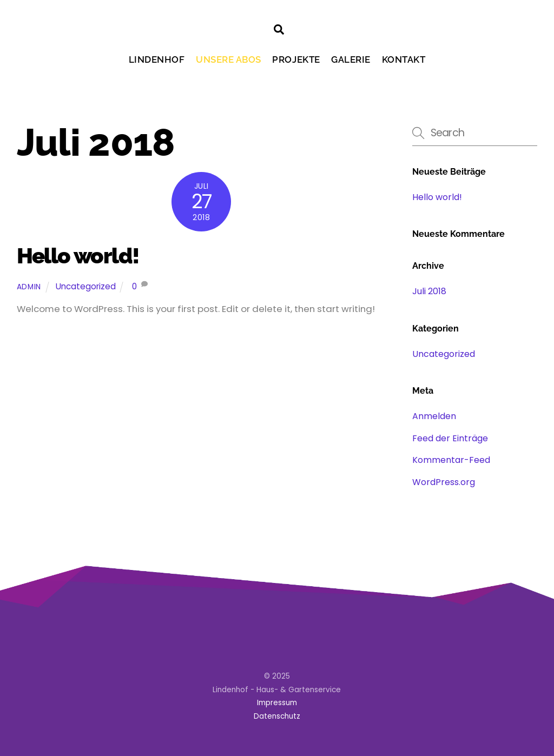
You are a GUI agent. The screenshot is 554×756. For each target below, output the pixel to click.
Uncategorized (86, 286)
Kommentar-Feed (451, 460)
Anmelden (434, 416)
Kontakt (404, 59)
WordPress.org (444, 482)
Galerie (351, 59)
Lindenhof (157, 59)
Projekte (296, 59)
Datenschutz (277, 716)
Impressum (277, 703)
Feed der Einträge (450, 438)
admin (29, 287)
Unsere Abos (229, 59)
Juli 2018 (429, 291)
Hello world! (78, 256)
